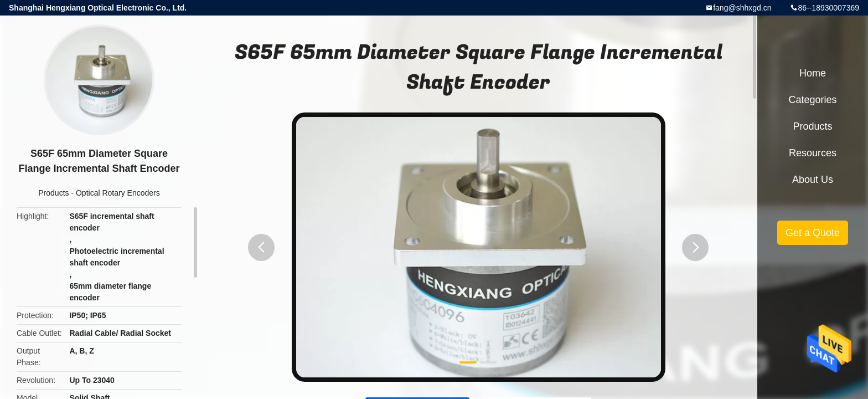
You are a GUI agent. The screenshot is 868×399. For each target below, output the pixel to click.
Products (53, 193)
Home (813, 73)
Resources (813, 153)
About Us (813, 180)
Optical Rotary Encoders (118, 193)
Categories (812, 100)
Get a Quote (813, 233)
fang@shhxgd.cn (742, 8)
